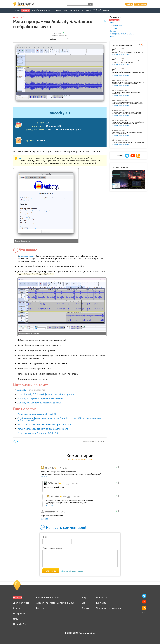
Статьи (47, 10)
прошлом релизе (27, 256)
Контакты (101, 603)
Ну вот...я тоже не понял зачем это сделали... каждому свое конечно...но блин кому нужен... (127, 113)
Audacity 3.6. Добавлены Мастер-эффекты (39, 403)
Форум (89, 10)
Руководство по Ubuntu (49, 597)
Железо (113, 31)
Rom (113, 110)
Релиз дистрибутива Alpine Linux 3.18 (37, 414)
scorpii (114, 90)
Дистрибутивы (37, 10)
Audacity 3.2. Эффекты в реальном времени (40, 398)
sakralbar (115, 140)
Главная (17, 10)
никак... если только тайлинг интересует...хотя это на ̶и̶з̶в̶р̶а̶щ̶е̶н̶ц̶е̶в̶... (128, 133)
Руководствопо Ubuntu (97, 10)
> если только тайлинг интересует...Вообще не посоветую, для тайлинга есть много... (128, 123)
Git (83, 603)
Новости (26, 10)
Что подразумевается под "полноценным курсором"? (126, 93)
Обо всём (114, 28)
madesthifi (50, 512)
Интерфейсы (74, 10)
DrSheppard (53, 483)
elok (113, 49)
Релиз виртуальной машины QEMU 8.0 (38, 433)
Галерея (106, 10)
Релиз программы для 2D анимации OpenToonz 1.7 (44, 425)
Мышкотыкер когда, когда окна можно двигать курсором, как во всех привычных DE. (128, 83)
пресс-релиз (76, 129)
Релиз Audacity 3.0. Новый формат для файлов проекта (46, 394)
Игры (65, 10)
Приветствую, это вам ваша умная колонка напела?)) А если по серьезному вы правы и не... (128, 52)
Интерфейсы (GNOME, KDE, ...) (122, 34)
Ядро (112, 37)
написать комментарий (80, 459)
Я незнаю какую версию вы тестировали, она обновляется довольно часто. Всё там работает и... (128, 72)
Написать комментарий (66, 527)
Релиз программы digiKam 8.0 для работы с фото (43, 429)
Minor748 (115, 80)
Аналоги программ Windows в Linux (55, 603)
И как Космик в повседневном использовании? (128, 142)
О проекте (102, 597)
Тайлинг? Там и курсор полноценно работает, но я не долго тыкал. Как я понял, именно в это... (128, 103)
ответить (44, 477)
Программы (56, 10)
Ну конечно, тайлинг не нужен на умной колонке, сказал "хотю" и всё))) (125, 62)
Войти (129, 4)
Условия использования (109, 608)
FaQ (82, 10)
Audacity (41, 140)
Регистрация (140, 4)
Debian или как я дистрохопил (121, 54)
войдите (53, 39)
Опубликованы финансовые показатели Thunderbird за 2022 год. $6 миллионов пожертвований (59, 419)
